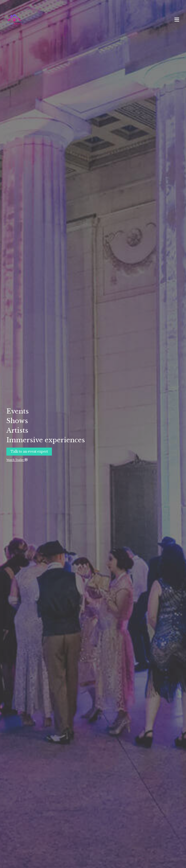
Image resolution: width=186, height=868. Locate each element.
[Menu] (177, 20)
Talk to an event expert (29, 451)
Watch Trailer (17, 460)
